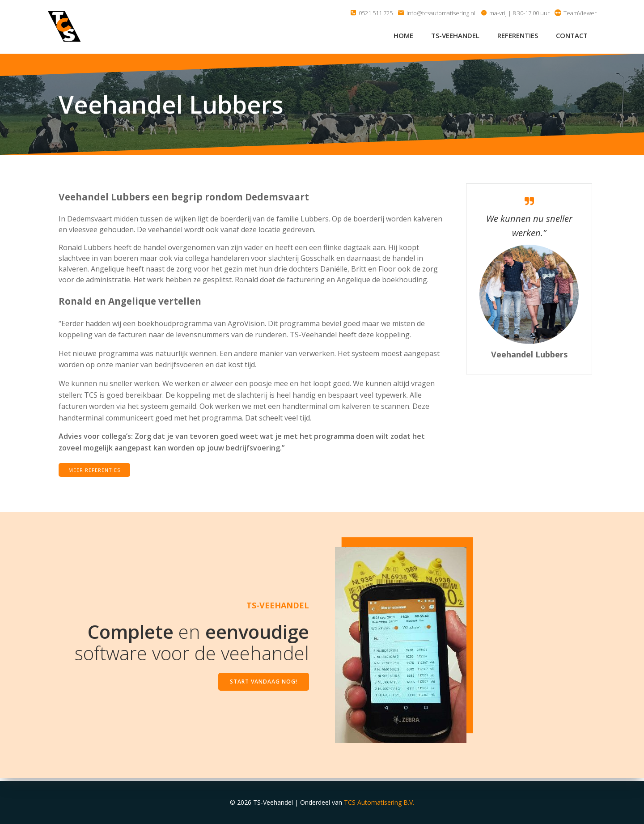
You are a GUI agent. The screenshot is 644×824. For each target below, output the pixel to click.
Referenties (519, 35)
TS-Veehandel (456, 35)
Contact (573, 35)
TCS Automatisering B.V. (379, 803)
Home (404, 35)
